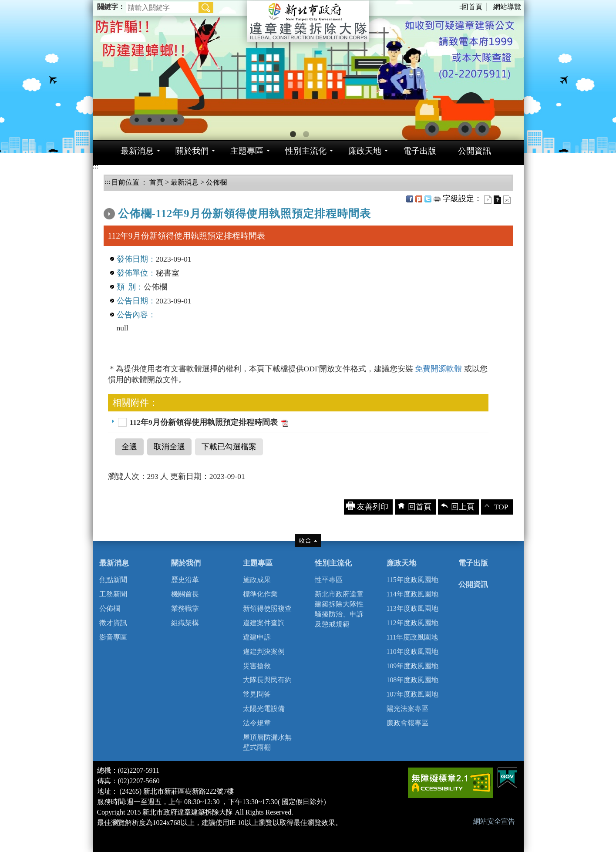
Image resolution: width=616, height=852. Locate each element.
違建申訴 (257, 637)
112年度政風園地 (412, 623)
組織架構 (185, 623)
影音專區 (113, 637)
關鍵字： (111, 7)
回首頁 (472, 7)
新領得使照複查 (267, 608)
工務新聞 (113, 594)
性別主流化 (333, 563)
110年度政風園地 (412, 652)
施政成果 (257, 580)
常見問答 (257, 694)
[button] (206, 8)
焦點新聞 (113, 580)
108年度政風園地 (413, 680)
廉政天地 (401, 563)
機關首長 (185, 594)
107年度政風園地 (413, 694)
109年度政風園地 (413, 666)
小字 (488, 200)
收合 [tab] (308, 540)
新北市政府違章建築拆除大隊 (308, 21)
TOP (501, 507)
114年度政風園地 (412, 594)
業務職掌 (185, 608)
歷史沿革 (185, 580)
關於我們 (186, 563)
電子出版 (473, 563)
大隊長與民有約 (267, 680)
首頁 (155, 182)
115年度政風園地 (412, 580)
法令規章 (257, 723)
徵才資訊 (113, 623)
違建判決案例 (264, 652)
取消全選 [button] (169, 447)
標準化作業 (260, 594)
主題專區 (258, 563)
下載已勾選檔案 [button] (229, 447)
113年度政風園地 (412, 608)
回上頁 (463, 507)
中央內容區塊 (127, 196)
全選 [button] (129, 447)
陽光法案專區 (407, 709)
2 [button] (306, 134)
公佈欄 (216, 182)
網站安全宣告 (494, 821)
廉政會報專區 (407, 723)
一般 (497, 200)
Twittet (428, 199)
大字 (507, 200)
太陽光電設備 (264, 709)
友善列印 (437, 199)
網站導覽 (507, 7)
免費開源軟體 (439, 369)
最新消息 (185, 182)
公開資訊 (473, 584)
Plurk (419, 199)
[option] (308, 70)
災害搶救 (257, 666)
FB (410, 199)
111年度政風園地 (412, 637)
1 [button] (293, 134)
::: (462, 7)
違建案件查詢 (264, 623)
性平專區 (329, 580)
